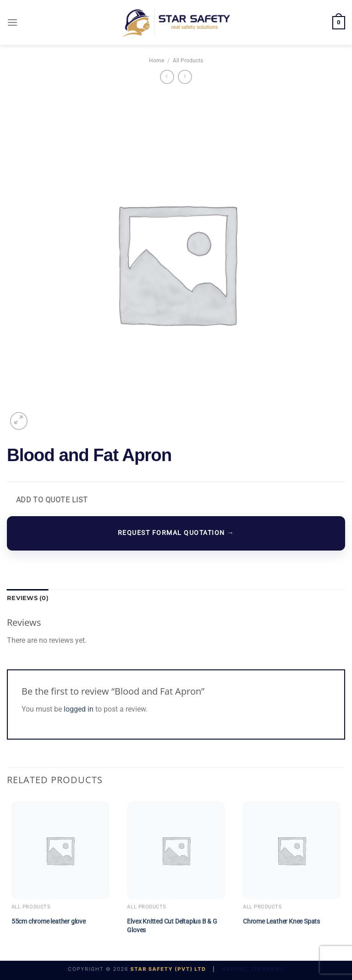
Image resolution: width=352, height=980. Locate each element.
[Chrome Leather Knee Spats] (292, 850)
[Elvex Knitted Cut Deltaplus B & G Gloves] (176, 850)
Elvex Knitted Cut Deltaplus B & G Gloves (172, 926)
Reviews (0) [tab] (28, 598)
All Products (188, 61)
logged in (79, 709)
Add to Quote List (52, 500)
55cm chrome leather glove (49, 922)
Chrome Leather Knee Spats (281, 922)
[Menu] (12, 22)
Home (157, 61)
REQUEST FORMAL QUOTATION (176, 533)
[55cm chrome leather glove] (60, 850)
